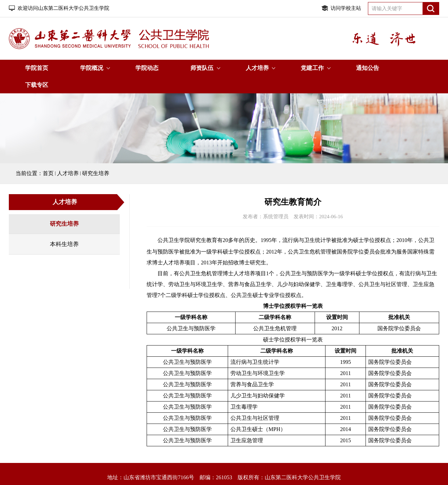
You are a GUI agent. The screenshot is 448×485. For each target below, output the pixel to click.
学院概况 (92, 68)
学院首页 (37, 68)
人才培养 (257, 68)
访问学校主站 (346, 8)
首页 (48, 173)
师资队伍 (202, 68)
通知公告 (368, 68)
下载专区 (37, 85)
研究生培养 (96, 173)
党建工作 (312, 68)
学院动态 (147, 68)
